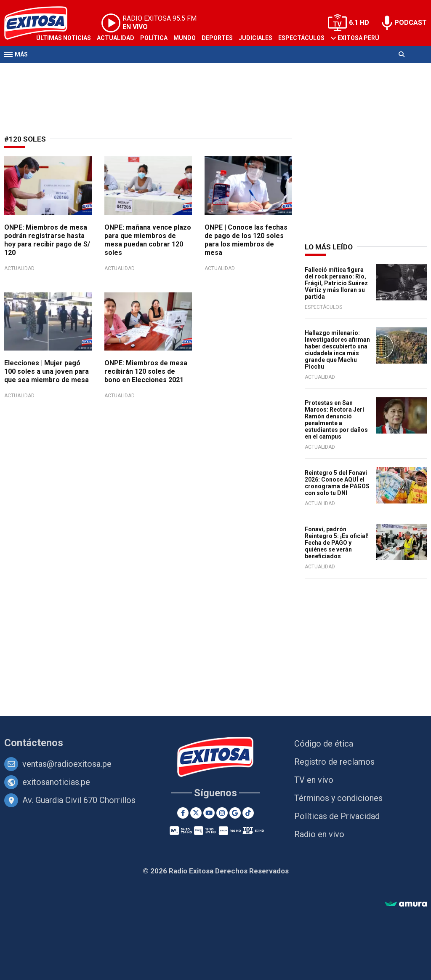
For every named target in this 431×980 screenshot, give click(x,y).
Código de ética (324, 744)
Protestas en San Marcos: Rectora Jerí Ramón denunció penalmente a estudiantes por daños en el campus (336, 420)
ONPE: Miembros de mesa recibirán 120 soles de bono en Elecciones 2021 (146, 371)
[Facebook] (183, 813)
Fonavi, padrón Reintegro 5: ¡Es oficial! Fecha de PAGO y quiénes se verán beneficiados (337, 543)
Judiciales (255, 38)
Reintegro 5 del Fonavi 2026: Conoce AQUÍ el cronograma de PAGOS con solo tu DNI (337, 483)
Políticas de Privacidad (337, 816)
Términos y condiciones (338, 798)
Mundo (185, 38)
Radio (85, 71)
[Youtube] (209, 813)
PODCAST (411, 23)
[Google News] (235, 813)
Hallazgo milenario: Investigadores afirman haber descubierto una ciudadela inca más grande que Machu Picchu (337, 350)
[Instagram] (222, 813)
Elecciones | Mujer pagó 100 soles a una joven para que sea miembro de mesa (47, 371)
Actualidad (116, 38)
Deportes (217, 38)
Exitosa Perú (358, 38)
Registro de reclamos (334, 762)
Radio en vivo (319, 834)
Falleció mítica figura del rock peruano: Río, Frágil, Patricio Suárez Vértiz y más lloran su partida (336, 283)
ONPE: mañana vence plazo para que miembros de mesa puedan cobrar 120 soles (148, 240)
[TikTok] (248, 813)
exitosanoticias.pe (56, 782)
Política (154, 38)
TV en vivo (314, 780)
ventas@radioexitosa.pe (67, 764)
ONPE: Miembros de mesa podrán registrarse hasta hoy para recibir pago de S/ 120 (47, 240)
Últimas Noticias (64, 38)
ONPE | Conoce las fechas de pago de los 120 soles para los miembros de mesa (246, 240)
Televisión (53, 71)
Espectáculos (301, 38)
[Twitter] (196, 813)
